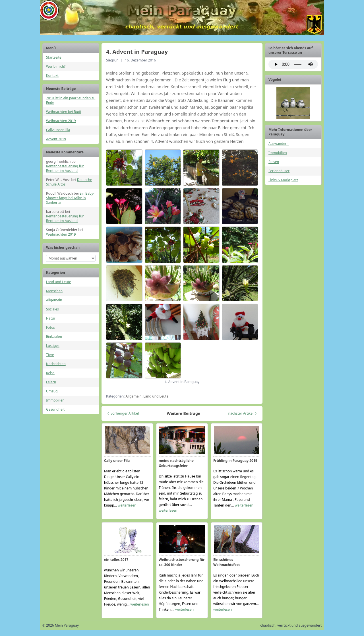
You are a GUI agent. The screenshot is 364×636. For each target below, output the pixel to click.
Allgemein (54, 300)
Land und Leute (59, 282)
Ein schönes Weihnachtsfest (227, 562)
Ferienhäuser (279, 171)
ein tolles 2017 (116, 560)
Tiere (50, 355)
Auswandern (279, 144)
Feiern (51, 382)
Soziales (52, 309)
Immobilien (55, 400)
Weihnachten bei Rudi (64, 112)
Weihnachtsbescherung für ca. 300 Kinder (182, 562)
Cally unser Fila (58, 130)
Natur (51, 318)
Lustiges (53, 346)
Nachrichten (56, 364)
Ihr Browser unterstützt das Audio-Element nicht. (293, 64)
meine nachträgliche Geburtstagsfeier (176, 463)
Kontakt (52, 76)
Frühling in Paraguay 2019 (235, 461)
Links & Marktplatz (283, 180)
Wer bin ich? (56, 66)
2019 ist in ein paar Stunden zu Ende (71, 100)
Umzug (52, 391)
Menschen (54, 291)
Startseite (54, 57)
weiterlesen (127, 505)
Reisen (274, 162)
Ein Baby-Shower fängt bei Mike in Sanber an (70, 198)
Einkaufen (54, 336)
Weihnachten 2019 (61, 121)
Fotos (50, 327)
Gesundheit (55, 409)
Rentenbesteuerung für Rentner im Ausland (65, 168)
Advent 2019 (56, 139)
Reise (50, 373)
